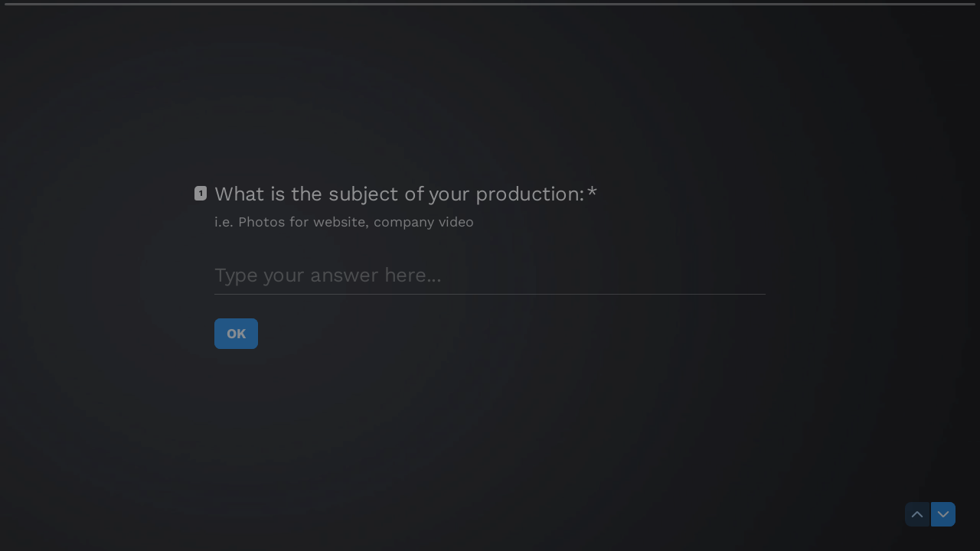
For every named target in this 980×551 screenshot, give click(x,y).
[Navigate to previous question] (917, 514)
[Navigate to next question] (943, 514)
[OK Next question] (236, 334)
